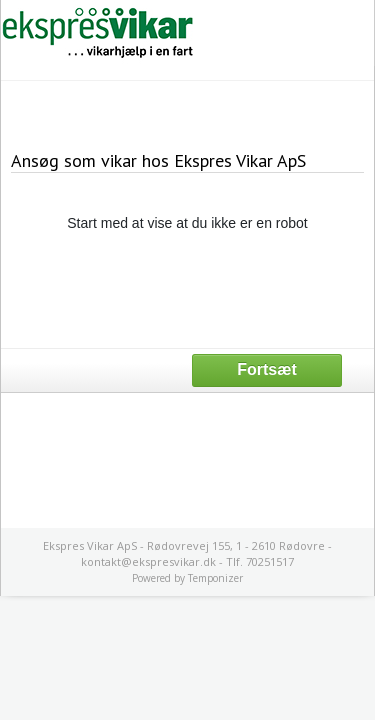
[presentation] (188, 289)
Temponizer (215, 578)
